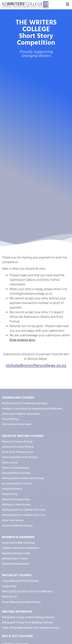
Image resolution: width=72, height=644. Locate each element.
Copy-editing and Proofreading (20, 581)
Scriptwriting (10, 494)
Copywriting (9, 586)
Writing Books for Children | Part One (24, 510)
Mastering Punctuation (16, 564)
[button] (67, 5)
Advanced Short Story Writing (19, 457)
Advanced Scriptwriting (16, 499)
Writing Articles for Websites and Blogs (25, 403)
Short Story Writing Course (18, 452)
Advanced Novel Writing (16, 473)
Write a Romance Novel (16, 468)
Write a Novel (10, 463)
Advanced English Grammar (19, 543)
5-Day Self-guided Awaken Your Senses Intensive (31, 628)
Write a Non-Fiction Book (17, 424)
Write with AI (9, 597)
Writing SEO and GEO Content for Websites (27, 592)
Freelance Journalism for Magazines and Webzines (32, 409)
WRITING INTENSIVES (17, 612)
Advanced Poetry (12, 489)
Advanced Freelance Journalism (21, 414)
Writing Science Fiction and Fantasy (23, 478)
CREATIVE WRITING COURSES (23, 436)
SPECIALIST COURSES (17, 575)
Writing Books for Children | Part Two (24, 515)
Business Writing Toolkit (16, 553)
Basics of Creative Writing (17, 442)
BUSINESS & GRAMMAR (18, 537)
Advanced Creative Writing (18, 447)
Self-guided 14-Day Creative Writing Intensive (28, 617)
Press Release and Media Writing (21, 602)
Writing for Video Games (16, 505)
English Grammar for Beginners (21, 548)
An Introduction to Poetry (17, 484)
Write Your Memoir (13, 520)
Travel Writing (10, 419)
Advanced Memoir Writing (17, 526)
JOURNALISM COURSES (18, 398)
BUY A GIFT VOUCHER (17, 636)
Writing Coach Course (15, 559)
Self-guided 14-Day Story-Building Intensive (27, 623)
